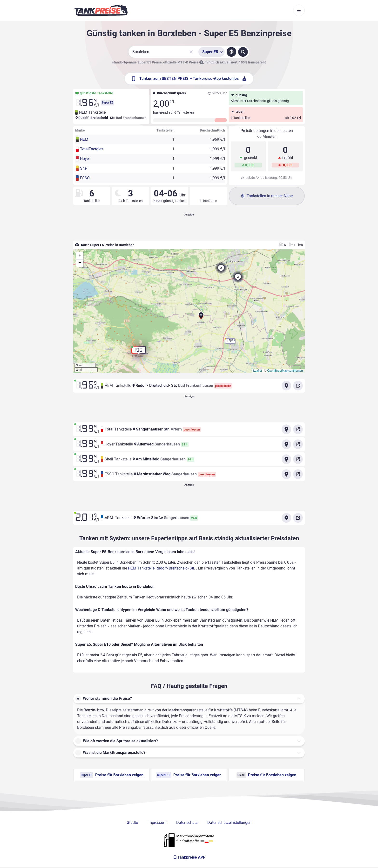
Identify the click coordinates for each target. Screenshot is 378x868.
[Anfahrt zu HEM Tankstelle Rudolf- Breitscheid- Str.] (286, 386)
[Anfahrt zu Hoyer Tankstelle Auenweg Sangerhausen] (286, 444)
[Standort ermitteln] (231, 52)
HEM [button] (84, 139)
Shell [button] (84, 168)
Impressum (157, 823)
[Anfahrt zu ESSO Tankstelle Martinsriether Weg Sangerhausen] (286, 474)
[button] (201, 317)
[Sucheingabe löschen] (191, 52)
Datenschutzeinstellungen (229, 823)
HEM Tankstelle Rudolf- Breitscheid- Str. (162, 568)
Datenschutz (187, 823)
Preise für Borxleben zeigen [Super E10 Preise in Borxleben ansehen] (189, 775)
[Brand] (101, 10)
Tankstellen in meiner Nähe (267, 196)
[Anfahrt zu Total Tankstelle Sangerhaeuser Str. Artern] (286, 429)
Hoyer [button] (85, 159)
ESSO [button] (85, 178)
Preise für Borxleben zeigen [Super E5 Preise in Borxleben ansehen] (112, 775)
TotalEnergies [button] (92, 149)
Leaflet (257, 371)
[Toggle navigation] (299, 10)
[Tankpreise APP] (189, 857)
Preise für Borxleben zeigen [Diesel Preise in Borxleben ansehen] (266, 775)
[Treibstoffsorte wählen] (212, 52)
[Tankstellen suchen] (243, 52)
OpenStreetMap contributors (285, 371)
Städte (132, 823)
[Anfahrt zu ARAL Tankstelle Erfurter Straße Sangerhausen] (286, 518)
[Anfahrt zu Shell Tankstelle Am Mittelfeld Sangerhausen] (286, 459)
